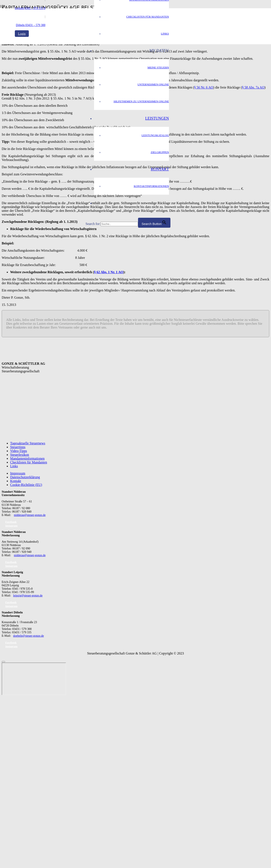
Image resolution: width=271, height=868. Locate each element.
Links (14, 466)
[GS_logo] (50, 116)
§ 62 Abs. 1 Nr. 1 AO (109, 272)
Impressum (18, 473)
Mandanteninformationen (27, 458)
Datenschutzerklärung (25, 477)
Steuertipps (18, 447)
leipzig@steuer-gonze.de (28, 596)
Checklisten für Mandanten (29, 462)
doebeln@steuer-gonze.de (28, 636)
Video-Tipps (19, 451)
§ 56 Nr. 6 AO (204, 87)
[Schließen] (3, 662)
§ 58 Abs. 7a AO (253, 87)
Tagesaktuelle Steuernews (28, 443)
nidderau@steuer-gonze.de (30, 515)
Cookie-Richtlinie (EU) (26, 485)
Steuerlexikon (20, 455)
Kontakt (16, 481)
